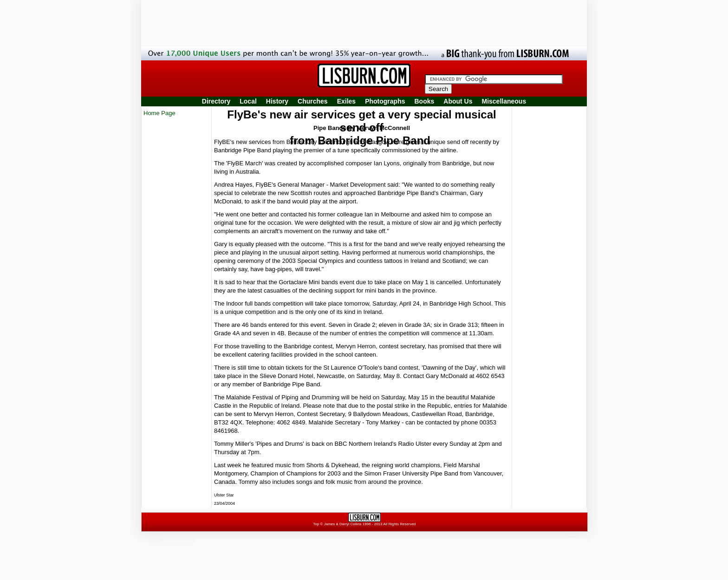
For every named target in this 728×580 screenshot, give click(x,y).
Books (424, 101)
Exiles (346, 101)
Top (316, 524)
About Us (458, 101)
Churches (313, 101)
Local (248, 101)
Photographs (385, 101)
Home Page (159, 113)
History (277, 101)
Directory (216, 101)
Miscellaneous (504, 101)
